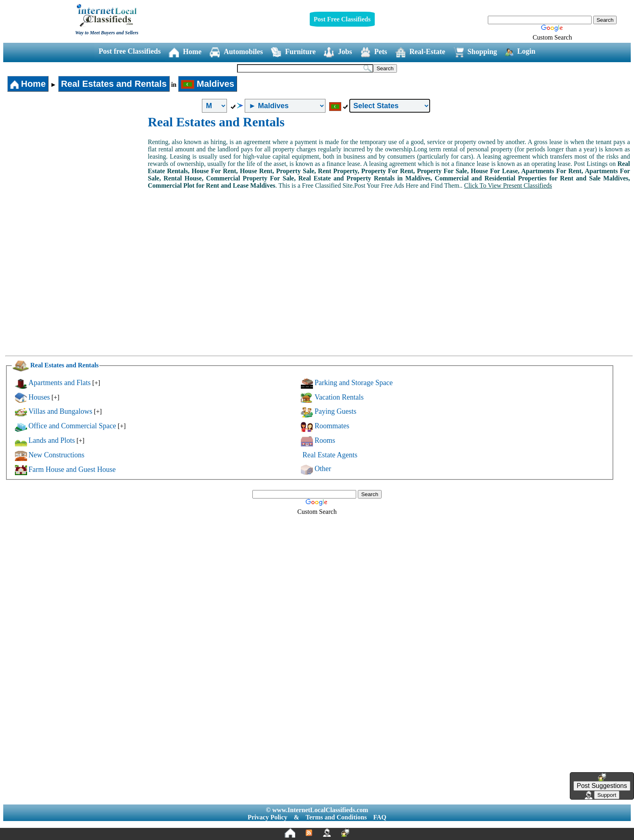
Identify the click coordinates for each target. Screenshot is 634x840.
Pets (374, 52)
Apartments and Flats (60, 383)
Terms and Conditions (336, 817)
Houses (39, 397)
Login (520, 52)
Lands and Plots (52, 440)
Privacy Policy (267, 817)
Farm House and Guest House (72, 469)
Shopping (475, 52)
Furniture (293, 52)
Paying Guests (336, 411)
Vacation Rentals (339, 397)
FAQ (380, 817)
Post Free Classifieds (342, 19)
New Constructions (57, 455)
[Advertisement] (76, 175)
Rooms (325, 440)
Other (323, 469)
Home (185, 52)
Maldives (208, 84)
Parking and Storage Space (354, 383)
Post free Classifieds (130, 51)
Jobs (338, 52)
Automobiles (236, 52)
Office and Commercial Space (72, 426)
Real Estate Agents (330, 455)
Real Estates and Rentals (114, 84)
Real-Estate (420, 52)
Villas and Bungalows (61, 411)
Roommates (332, 426)
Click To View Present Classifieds (508, 185)
